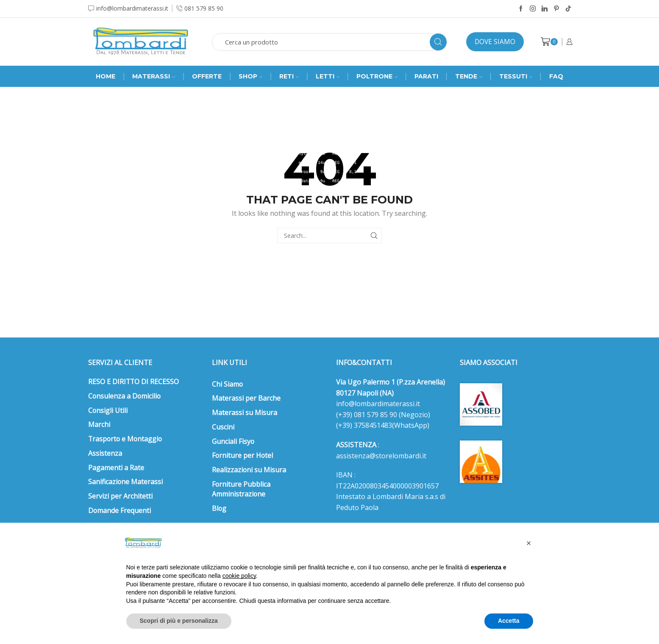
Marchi (99, 424)
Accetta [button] (509, 621)
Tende (469, 76)
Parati (426, 76)
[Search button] (438, 42)
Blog (219, 508)
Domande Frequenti (120, 510)
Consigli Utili (108, 410)
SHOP (250, 76)
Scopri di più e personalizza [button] (179, 621)
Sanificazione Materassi (125, 482)
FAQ (556, 76)
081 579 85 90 (375, 415)
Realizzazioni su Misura (249, 470)
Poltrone (377, 76)
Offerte (207, 76)
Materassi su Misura (245, 413)
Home (106, 76)
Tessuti (516, 76)
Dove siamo (495, 42)
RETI (289, 76)
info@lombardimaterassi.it (378, 404)
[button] (529, 543)
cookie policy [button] (239, 576)
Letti (328, 76)
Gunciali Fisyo (233, 441)
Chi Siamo (227, 384)
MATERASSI (154, 76)
